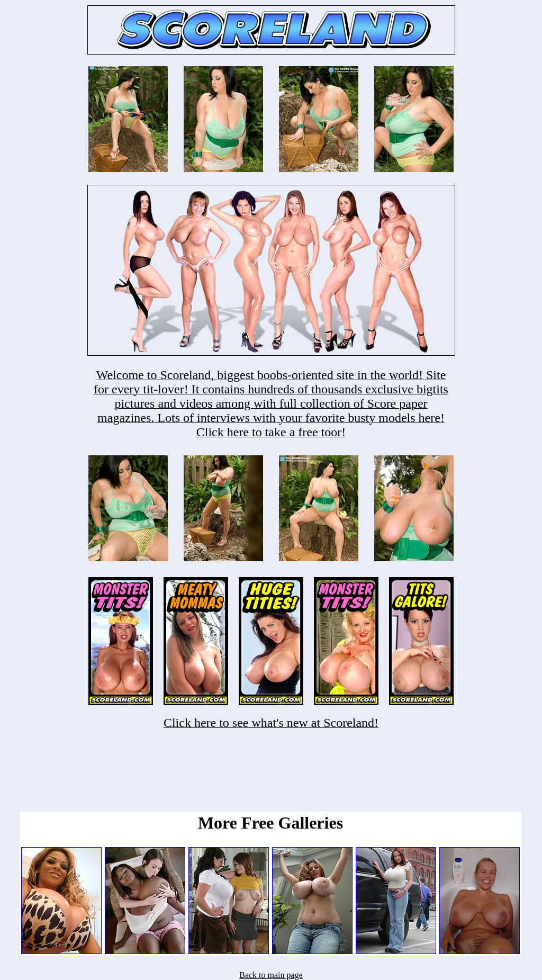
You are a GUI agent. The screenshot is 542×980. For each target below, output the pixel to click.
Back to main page (271, 975)
